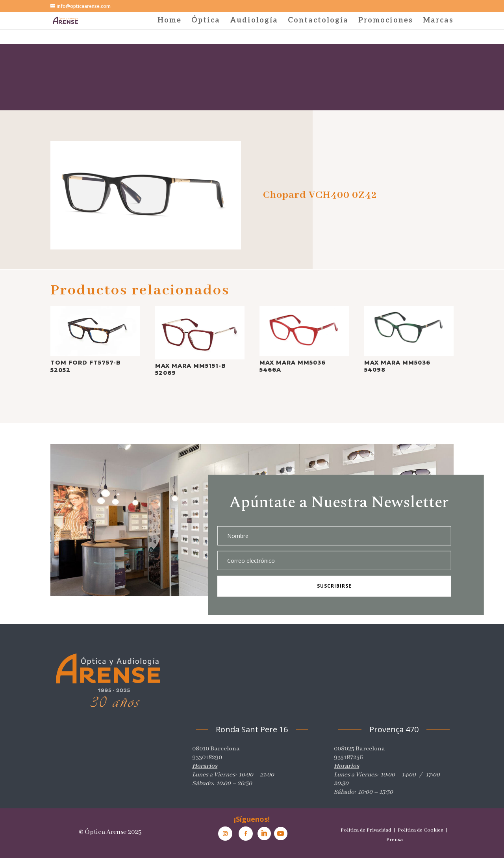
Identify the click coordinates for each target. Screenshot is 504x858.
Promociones (386, 21)
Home (170, 21)
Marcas (438, 21)
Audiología (254, 21)
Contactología (318, 21)
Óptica (206, 21)
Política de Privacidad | (369, 830)
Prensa (395, 840)
